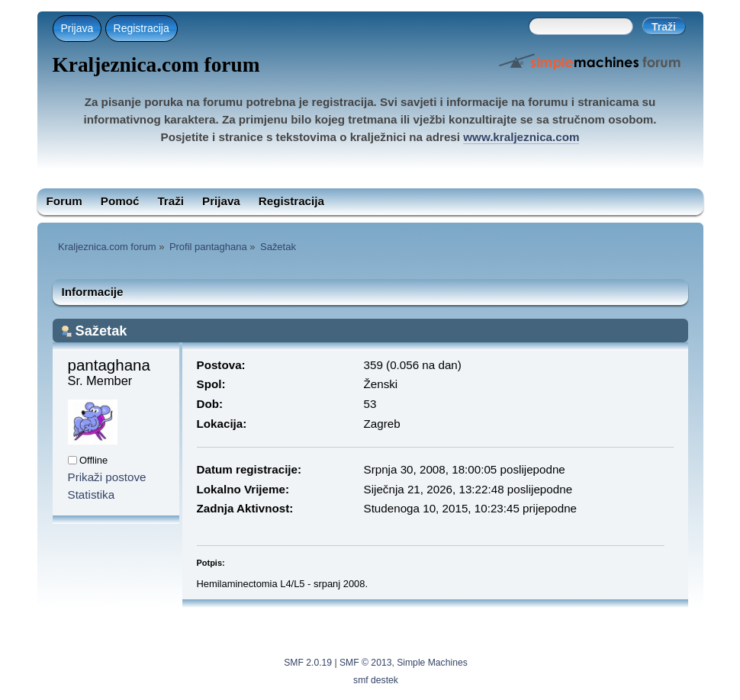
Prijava (77, 28)
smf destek (376, 680)
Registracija (142, 28)
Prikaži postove (107, 477)
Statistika (92, 494)
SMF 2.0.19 (308, 663)
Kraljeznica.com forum (156, 65)
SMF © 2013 (365, 663)
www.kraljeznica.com (521, 137)
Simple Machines (432, 663)
